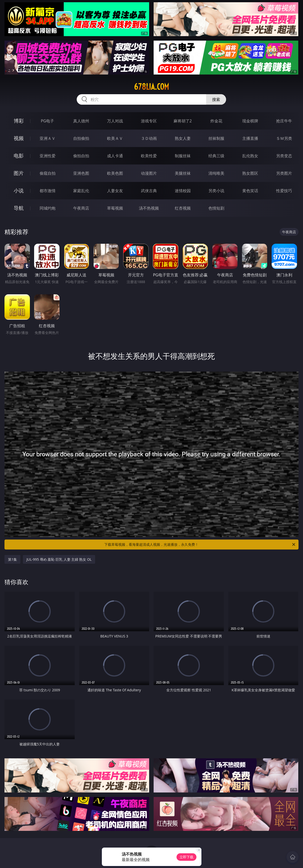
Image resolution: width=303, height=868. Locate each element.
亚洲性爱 (48, 156)
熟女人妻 (183, 138)
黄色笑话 (250, 191)
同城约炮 (48, 208)
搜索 (216, 99)
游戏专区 (149, 121)
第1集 (12, 559)
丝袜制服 (216, 138)
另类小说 (216, 191)
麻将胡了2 (183, 121)
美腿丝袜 (183, 173)
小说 (19, 191)
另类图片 (284, 173)
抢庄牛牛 (284, 121)
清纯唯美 (216, 173)
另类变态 (284, 156)
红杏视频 (183, 208)
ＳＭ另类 (284, 138)
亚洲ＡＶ (48, 138)
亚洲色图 (81, 173)
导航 (19, 208)
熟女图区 (250, 173)
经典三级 (216, 156)
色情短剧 (216, 208)
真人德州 (81, 121)
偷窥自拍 (48, 173)
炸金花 (216, 121)
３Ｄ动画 (149, 138)
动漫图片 (149, 173)
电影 (19, 156)
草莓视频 (115, 208)
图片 (19, 173)
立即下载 (186, 857)
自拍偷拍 (81, 138)
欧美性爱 (149, 156)
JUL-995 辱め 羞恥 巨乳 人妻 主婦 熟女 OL (59, 559)
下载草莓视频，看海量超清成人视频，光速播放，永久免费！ (200, 545)
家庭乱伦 (81, 191)
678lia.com (151, 87)
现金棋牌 (250, 121)
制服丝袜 (183, 156)
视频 (19, 138)
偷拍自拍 (81, 156)
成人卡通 (115, 156)
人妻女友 (115, 191)
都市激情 (48, 191)
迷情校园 (183, 191)
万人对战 (115, 121)
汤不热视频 (149, 208)
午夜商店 (81, 208)
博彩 (19, 121)
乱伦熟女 (250, 156)
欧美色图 (115, 173)
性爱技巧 (284, 191)
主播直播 (250, 138)
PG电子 (47, 121)
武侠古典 (149, 191)
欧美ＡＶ (115, 138)
